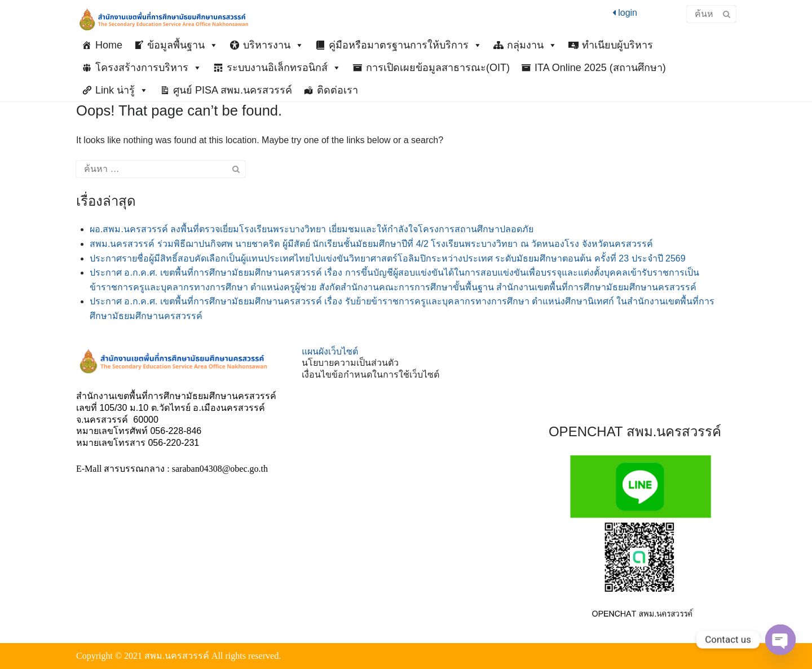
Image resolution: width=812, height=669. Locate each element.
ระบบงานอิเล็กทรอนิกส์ (284, 68)
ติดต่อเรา (337, 90)
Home (109, 45)
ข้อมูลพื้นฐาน (183, 45)
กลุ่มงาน (532, 45)
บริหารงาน (273, 45)
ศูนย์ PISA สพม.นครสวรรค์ (233, 90)
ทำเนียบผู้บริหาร (617, 45)
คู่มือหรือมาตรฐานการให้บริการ (405, 45)
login (625, 13)
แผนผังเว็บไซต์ (330, 351)
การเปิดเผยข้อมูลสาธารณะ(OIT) (438, 68)
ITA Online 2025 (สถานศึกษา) (600, 68)
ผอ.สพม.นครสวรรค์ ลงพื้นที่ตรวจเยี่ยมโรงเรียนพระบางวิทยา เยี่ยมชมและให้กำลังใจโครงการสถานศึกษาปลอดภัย (312, 229)
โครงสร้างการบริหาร (149, 68)
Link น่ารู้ (122, 90)
